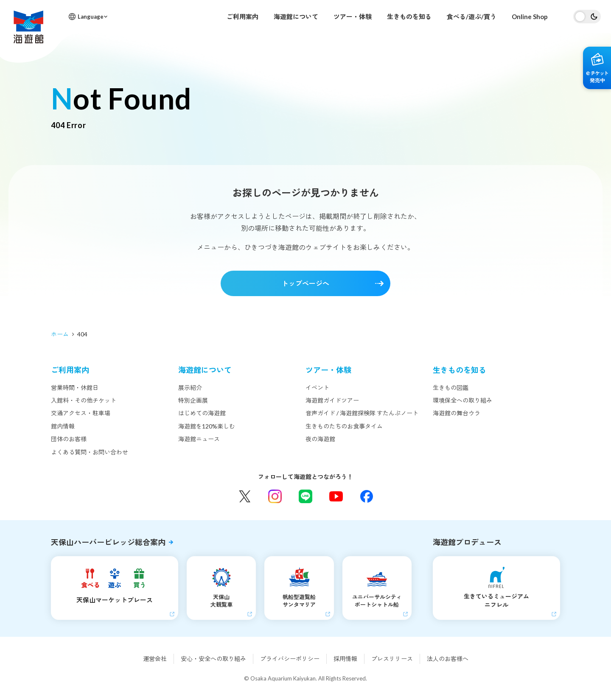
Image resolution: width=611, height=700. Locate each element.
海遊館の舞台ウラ (457, 413)
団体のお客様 (69, 439)
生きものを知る (409, 17)
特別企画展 (193, 400)
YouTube (336, 496)
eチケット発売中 (597, 68)
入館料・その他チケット (84, 400)
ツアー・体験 (353, 17)
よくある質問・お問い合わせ (90, 452)
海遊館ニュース (199, 439)
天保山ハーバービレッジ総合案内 (108, 542)
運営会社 (155, 659)
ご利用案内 (242, 17)
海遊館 (28, 27)
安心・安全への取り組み (213, 659)
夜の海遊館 (320, 439)
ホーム (60, 334)
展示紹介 (190, 388)
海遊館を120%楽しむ (207, 426)
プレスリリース (392, 659)
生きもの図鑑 (451, 388)
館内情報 (63, 426)
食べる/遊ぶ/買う (472, 17)
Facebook (367, 496)
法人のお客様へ (448, 659)
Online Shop (530, 17)
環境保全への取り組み (462, 400)
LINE (305, 496)
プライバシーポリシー (290, 659)
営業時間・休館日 (75, 388)
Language (91, 17)
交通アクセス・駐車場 (81, 413)
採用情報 (345, 659)
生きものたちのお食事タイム (344, 426)
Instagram (275, 496)
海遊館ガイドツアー (332, 400)
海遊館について (296, 17)
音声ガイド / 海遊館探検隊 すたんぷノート (362, 413)
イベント (317, 388)
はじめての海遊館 (202, 413)
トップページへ (305, 283)
